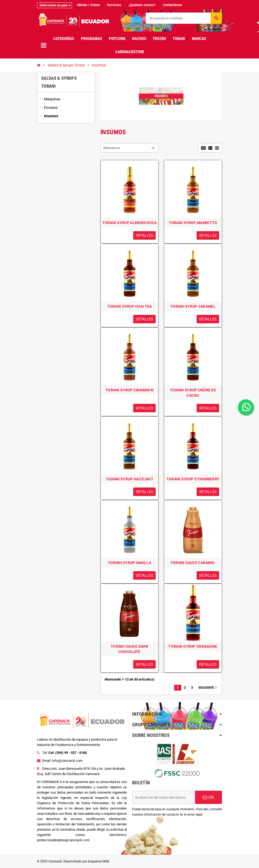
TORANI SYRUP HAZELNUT (129, 479)
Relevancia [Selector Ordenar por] (112, 148)
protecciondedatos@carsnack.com (63, 840)
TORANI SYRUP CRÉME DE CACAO (193, 393)
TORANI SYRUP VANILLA (129, 563)
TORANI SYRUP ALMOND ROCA (130, 223)
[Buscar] (184, 18)
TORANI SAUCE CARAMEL (193, 563)
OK (209, 797)
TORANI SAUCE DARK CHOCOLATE (129, 649)
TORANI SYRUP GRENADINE (193, 646)
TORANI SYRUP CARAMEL (193, 306)
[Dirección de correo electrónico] (164, 797)
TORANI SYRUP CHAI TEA (130, 306)
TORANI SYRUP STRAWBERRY (193, 479)
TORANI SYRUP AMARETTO (193, 223)
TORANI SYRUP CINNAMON (129, 390)
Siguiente (208, 688)
